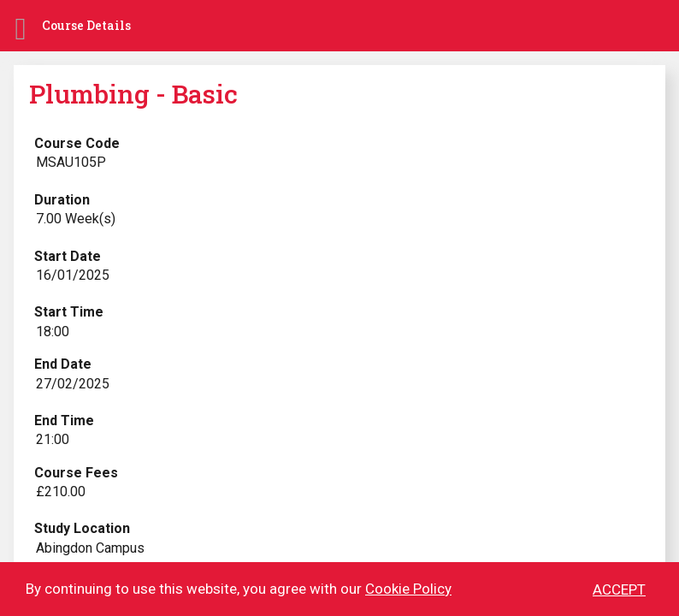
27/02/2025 (73, 384)
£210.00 (61, 492)
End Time (64, 421)
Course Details (86, 25)
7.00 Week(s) (76, 219)
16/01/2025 (73, 275)
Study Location (82, 528)
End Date (63, 364)
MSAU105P (71, 162)
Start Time (69, 312)
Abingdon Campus (90, 548)
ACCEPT (619, 589)
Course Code (77, 143)
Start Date (68, 256)
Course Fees (76, 473)
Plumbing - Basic (133, 94)
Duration (62, 200)
